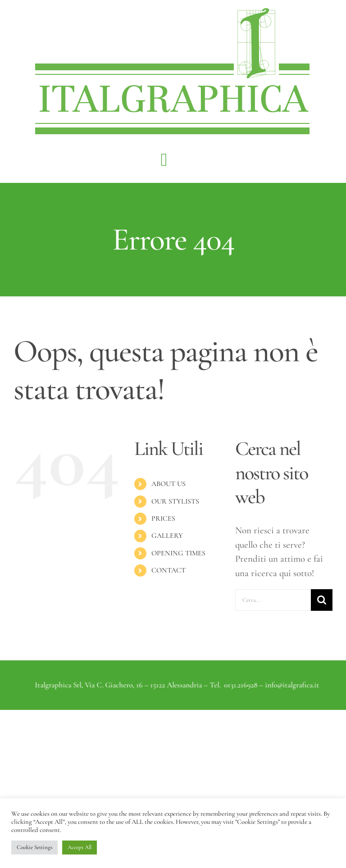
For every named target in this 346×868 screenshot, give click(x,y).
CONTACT (168, 570)
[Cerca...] (273, 600)
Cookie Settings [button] (34, 847)
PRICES (163, 518)
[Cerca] (322, 600)
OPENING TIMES (178, 553)
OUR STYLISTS (175, 501)
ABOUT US (168, 484)
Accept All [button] (80, 847)
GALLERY (167, 536)
